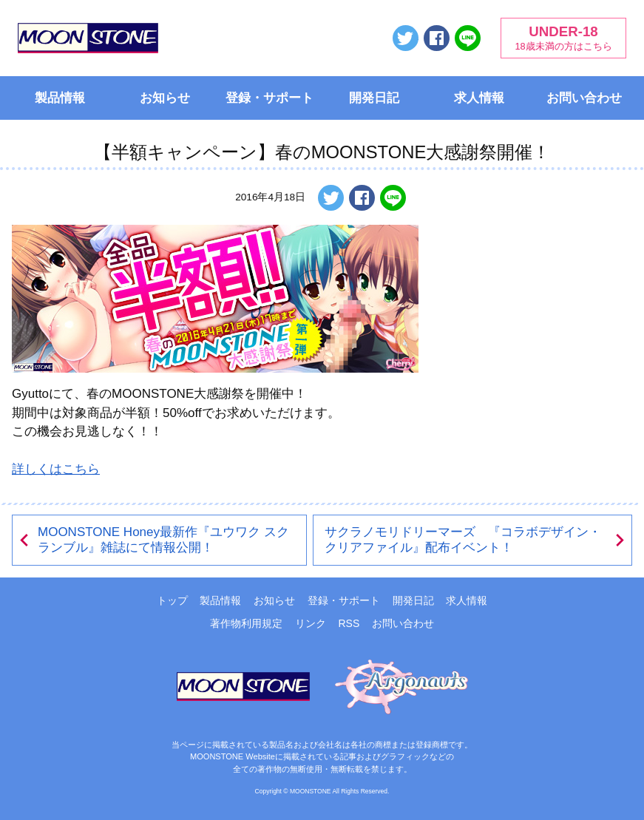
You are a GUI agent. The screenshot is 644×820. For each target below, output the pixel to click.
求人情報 (479, 98)
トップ (172, 600)
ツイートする (406, 38)
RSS (349, 623)
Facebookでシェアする (437, 38)
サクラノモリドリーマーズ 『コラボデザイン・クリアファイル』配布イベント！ (476, 540)
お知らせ (165, 98)
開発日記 (374, 98)
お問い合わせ (584, 98)
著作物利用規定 (246, 623)
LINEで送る (468, 38)
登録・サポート (270, 98)
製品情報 (60, 98)
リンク (311, 623)
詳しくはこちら (56, 469)
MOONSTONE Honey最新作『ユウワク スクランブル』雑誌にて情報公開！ (153, 540)
